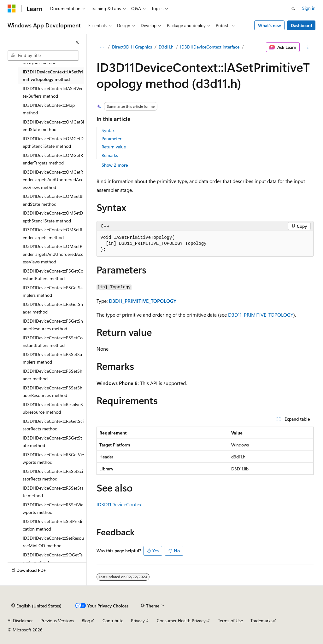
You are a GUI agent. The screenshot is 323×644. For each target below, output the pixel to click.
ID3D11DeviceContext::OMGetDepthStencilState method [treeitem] (53, 142)
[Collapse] (77, 42)
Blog (86, 621)
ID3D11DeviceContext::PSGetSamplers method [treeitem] (53, 291)
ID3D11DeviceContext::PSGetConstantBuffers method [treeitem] (53, 275)
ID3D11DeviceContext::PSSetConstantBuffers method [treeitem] (53, 342)
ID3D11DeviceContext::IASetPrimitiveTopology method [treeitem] (53, 76)
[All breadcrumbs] (102, 47)
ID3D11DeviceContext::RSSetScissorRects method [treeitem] (53, 475)
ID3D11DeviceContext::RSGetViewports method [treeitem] (53, 458)
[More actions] (308, 47)
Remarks (110, 155)
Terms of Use (230, 621)
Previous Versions (57, 621)
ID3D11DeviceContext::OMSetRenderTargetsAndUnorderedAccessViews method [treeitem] (53, 254)
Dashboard (301, 25)
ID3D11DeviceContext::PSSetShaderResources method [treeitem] (53, 392)
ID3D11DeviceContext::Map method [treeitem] (49, 109)
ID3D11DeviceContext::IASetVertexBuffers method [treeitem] (53, 92)
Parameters (112, 138)
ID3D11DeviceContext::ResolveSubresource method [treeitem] (53, 408)
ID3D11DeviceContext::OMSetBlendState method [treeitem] (53, 200)
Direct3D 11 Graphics (132, 47)
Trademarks (261, 621)
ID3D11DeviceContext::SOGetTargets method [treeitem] (53, 559)
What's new (270, 25)
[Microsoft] (12, 9)
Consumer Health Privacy (181, 621)
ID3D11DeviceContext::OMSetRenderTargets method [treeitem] (53, 233)
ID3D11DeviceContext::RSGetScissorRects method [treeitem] (53, 425)
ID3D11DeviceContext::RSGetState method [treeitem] (52, 442)
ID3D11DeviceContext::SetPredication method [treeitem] (52, 525)
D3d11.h (166, 47)
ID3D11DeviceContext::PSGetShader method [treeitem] (53, 308)
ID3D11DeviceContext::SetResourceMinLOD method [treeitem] (53, 542)
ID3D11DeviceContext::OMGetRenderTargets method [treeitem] (53, 159)
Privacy (138, 621)
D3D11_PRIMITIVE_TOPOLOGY (143, 301)
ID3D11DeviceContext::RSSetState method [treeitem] (53, 492)
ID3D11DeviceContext (120, 504)
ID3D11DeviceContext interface (210, 47)
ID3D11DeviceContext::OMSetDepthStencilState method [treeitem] (53, 217)
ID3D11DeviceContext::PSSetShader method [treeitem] (53, 375)
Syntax (108, 130)
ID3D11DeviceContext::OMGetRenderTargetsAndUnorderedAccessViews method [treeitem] (53, 180)
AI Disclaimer (20, 621)
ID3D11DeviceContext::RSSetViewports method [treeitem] (53, 509)
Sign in (309, 8)
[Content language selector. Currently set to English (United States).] (36, 606)
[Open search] (293, 9)
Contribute (113, 621)
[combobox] (43, 55)
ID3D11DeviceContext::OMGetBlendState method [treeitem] (53, 126)
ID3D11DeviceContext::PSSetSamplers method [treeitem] (52, 358)
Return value (114, 147)
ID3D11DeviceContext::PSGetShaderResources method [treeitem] (53, 325)
